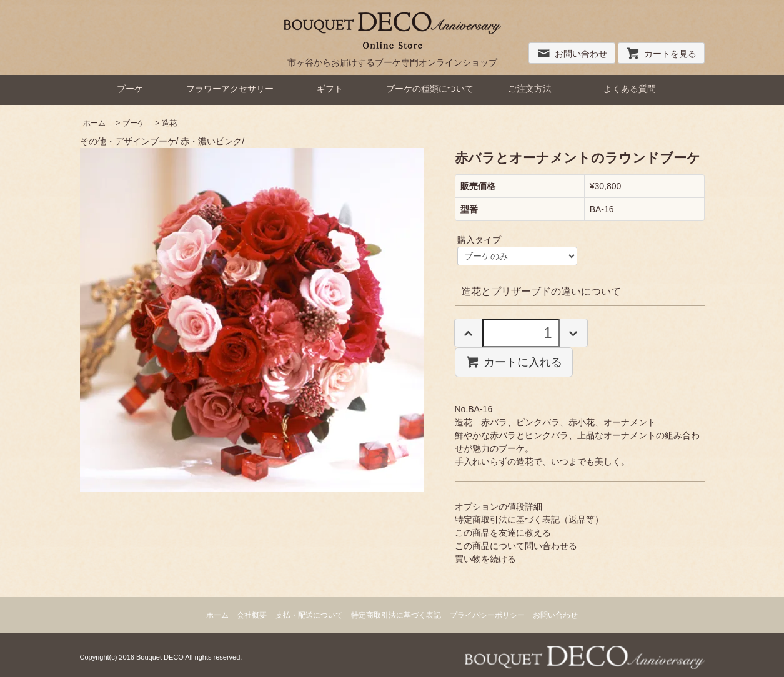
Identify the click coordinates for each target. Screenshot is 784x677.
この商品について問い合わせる (516, 546)
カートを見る (661, 54)
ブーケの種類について (430, 89)
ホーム (94, 123)
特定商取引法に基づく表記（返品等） (529, 520)
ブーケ (130, 89)
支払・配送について (309, 615)
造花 (169, 123)
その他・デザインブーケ (128, 141)
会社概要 (252, 615)
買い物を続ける (485, 559)
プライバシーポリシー (487, 615)
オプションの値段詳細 (499, 507)
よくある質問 (630, 89)
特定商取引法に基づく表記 (396, 615)
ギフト (330, 89)
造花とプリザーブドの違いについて (541, 291)
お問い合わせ (572, 54)
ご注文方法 (530, 89)
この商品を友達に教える (503, 533)
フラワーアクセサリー (230, 89)
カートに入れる (514, 362)
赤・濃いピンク (211, 141)
